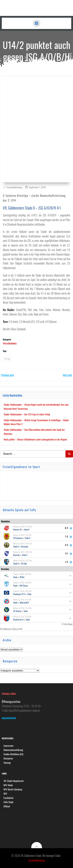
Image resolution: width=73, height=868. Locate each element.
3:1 (67, 553)
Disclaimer (8, 758)
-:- (71, 576)
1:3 (67, 536)
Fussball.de (8, 798)
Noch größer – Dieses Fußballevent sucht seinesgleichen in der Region (35, 439)
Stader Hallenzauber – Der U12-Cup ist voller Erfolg (27, 414)
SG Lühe (24, 564)
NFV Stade (8, 785)
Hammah (16, 555)
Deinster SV (17, 530)
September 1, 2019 (35, 187)
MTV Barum (24, 586)
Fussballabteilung (13, 187)
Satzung (7, 763)
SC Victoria (17, 611)
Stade (15, 577)
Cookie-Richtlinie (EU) (13, 754)
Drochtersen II (18, 620)
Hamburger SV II (19, 594)
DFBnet (7, 806)
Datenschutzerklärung (13, 750)
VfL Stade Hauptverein (14, 781)
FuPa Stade (9, 802)
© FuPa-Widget (67, 624)
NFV (5, 793)
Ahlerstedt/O (24, 603)
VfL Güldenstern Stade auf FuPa (11, 629)
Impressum (9, 746)
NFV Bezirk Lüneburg (13, 789)
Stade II (27, 530)
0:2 (67, 528)
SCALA (22, 577)
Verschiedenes (10, 343)
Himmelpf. (25, 547)
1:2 (67, 562)
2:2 (67, 545)
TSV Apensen (18, 538)
